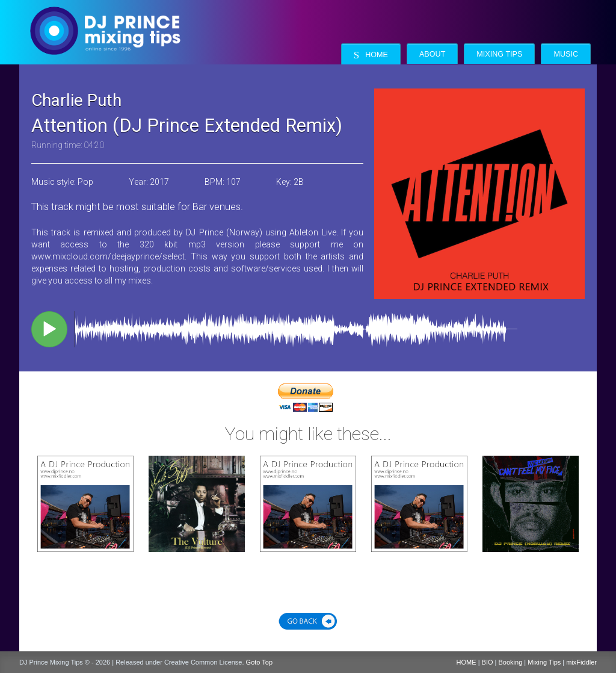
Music (566, 54)
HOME (467, 662)
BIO (488, 662)
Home (371, 55)
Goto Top (259, 662)
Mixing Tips (499, 54)
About (432, 54)
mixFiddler (581, 662)
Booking (511, 662)
